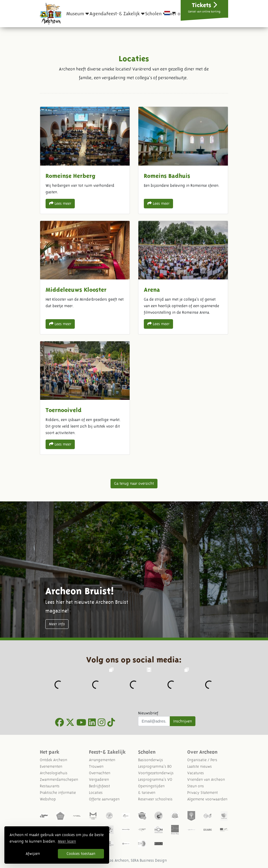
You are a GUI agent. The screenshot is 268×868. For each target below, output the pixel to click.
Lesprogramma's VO (155, 779)
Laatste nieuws (199, 766)
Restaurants (50, 786)
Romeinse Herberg (85, 160)
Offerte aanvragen (104, 799)
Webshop (48, 799)
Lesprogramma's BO (155, 766)
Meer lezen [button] (67, 841)
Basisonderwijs (151, 760)
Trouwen (96, 766)
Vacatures (196, 773)
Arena (183, 278)
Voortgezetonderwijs (156, 773)
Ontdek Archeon (53, 760)
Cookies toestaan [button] (81, 854)
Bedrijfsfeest (99, 786)
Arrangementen (102, 760)
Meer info (57, 624)
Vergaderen (99, 779)
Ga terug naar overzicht (134, 483)
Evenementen (51, 766)
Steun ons (196, 786)
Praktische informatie (58, 793)
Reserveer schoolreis (155, 799)
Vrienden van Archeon (206, 779)
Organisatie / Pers (202, 760)
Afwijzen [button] (33, 854)
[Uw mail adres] (154, 721)
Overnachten (100, 773)
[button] (78, 14)
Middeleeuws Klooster (85, 278)
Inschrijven (183, 721)
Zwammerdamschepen (59, 779)
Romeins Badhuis (183, 160)
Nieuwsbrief (148, 713)
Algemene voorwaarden (207, 799)
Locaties (96, 793)
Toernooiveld (85, 398)
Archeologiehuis (54, 773)
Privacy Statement (203, 793)
